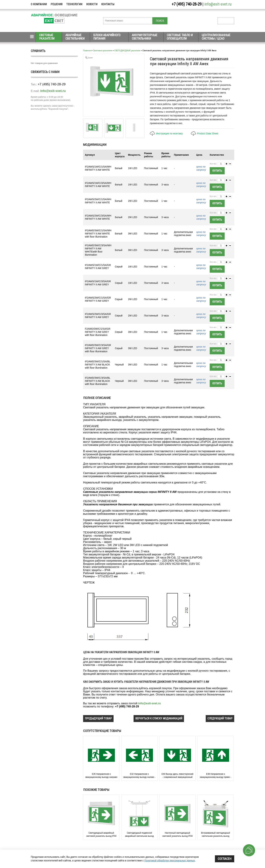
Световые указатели (47, 37)
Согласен (225, 859)
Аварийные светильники (75, 37)
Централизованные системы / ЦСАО (216, 37)
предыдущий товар (98, 718)
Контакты (108, 4)
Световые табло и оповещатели (180, 37)
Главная (87, 50)
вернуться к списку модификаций (159, 718)
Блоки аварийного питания (107, 37)
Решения (57, 4)
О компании (39, 4)
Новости (92, 4)
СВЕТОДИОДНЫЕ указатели (127, 50)
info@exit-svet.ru (218, 4)
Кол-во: (213, 164)
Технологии (74, 4)
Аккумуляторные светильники (145, 37)
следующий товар (220, 718)
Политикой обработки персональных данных (170, 861)
